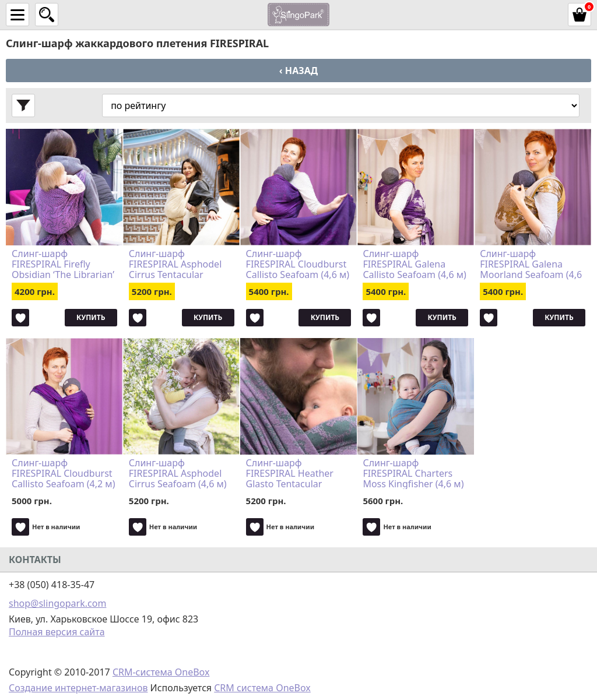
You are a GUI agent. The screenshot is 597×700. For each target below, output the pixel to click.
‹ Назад (298, 71)
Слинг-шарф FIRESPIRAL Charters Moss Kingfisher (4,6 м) (413, 473)
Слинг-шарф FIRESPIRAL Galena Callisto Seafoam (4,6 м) (414, 264)
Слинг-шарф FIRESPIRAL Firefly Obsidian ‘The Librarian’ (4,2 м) (63, 264)
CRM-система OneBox (161, 672)
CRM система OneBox (262, 688)
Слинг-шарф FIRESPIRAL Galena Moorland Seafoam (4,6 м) (531, 264)
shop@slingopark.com (57, 603)
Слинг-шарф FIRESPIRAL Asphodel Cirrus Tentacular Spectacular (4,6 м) (175, 264)
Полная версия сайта (57, 632)
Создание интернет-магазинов (78, 688)
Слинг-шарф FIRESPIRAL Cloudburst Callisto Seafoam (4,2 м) (63, 473)
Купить (91, 317)
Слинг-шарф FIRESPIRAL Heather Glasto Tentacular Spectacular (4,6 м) (290, 473)
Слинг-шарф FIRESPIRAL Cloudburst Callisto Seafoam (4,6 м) (298, 264)
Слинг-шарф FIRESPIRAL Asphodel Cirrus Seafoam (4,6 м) (178, 473)
